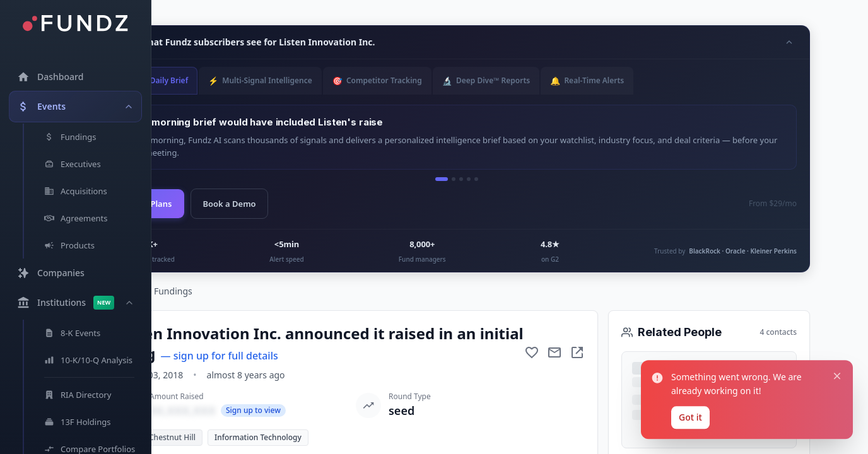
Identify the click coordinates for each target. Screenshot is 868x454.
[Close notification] (837, 373)
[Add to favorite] (532, 352)
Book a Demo (229, 204)
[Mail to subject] (554, 352)
